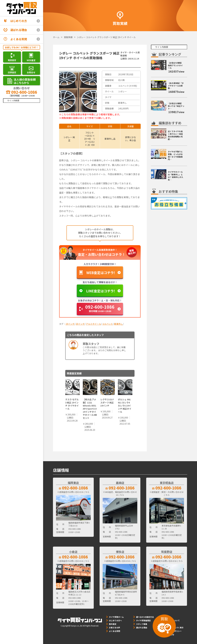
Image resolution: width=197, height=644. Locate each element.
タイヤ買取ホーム (116, 617)
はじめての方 (19, 21)
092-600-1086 (22, 92)
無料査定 (113, 624)
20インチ (80, 324)
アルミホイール (93, 324)
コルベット (108, 324)
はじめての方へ (115, 620)
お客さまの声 (115, 627)
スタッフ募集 (142, 624)
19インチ (70, 324)
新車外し (119, 324)
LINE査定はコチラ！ (101, 291)
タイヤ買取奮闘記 (143, 620)
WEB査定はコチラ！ (101, 273)
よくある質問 (19, 39)
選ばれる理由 (19, 30)
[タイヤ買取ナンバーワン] (22, 8)
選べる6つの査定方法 (145, 617)
